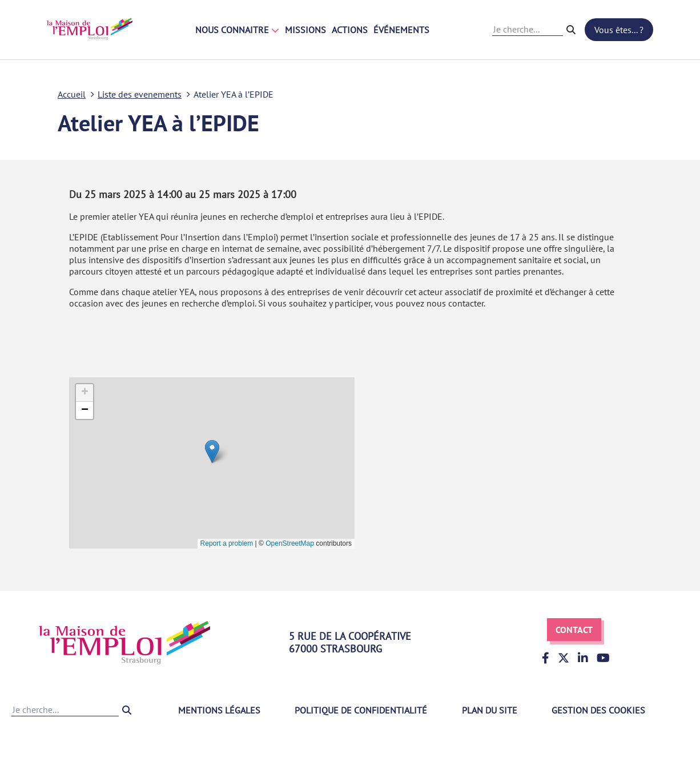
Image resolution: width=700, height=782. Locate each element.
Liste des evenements (140, 94)
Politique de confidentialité (361, 710)
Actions (350, 30)
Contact (574, 630)
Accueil (72, 94)
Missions (305, 30)
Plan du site (490, 710)
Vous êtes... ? (619, 30)
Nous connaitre (237, 30)
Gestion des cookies (598, 710)
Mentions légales (219, 710)
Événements (401, 30)
